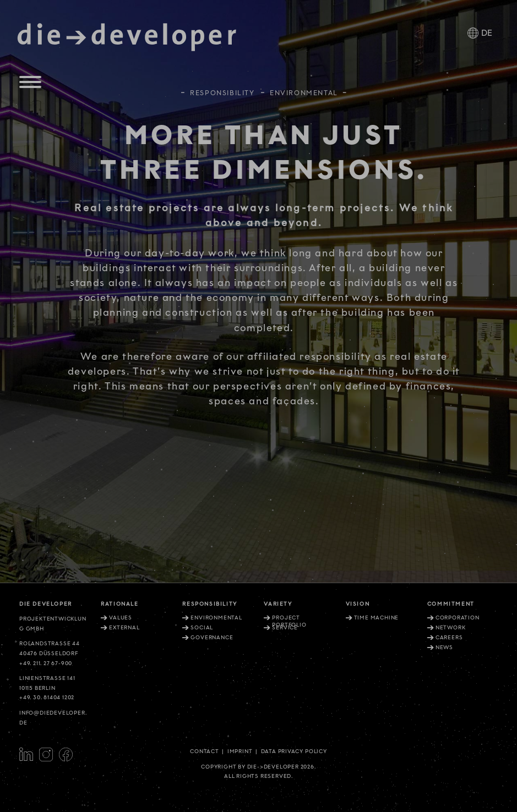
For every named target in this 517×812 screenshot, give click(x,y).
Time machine (377, 618)
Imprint (240, 751)
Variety (278, 604)
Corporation (458, 618)
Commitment (451, 604)
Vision (358, 604)
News (444, 648)
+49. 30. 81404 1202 (47, 698)
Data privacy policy (294, 751)
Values (121, 618)
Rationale (119, 604)
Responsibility (222, 88)
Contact (205, 751)
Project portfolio (289, 621)
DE (487, 33)
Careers (449, 638)
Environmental (216, 618)
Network (451, 628)
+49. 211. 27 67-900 (46, 663)
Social (202, 628)
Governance (212, 638)
